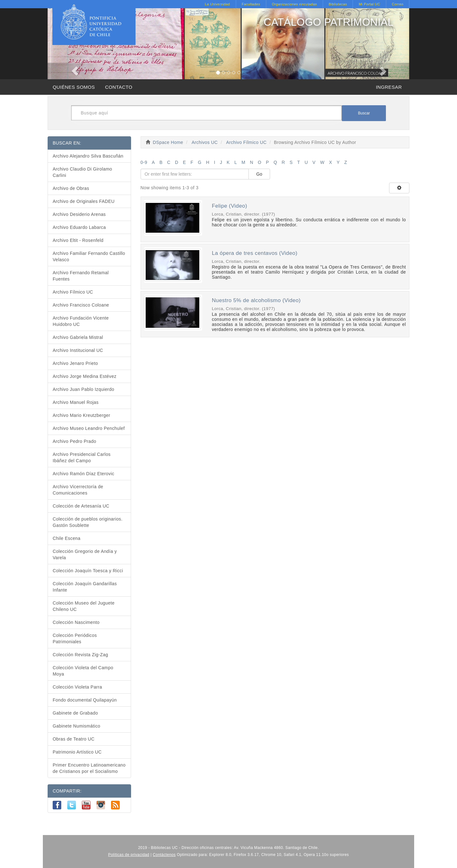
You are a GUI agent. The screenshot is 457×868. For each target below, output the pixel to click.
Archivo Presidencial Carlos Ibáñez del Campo (82, 457)
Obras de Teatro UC (74, 739)
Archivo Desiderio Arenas (79, 214)
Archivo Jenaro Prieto (75, 363)
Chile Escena (67, 538)
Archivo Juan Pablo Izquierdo (83, 389)
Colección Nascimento (76, 622)
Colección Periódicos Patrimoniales (75, 638)
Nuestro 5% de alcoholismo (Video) (256, 300)
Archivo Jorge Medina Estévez (85, 376)
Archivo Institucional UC (78, 350)
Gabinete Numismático (76, 726)
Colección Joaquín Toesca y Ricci (88, 571)
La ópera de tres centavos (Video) (255, 253)
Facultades (251, 4)
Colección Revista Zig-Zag (80, 655)
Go (259, 174)
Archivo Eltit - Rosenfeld (78, 240)
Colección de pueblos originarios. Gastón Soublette (88, 522)
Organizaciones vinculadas (295, 4)
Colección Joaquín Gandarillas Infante (85, 587)
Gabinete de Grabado (75, 713)
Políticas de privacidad (129, 855)
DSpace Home (168, 142)
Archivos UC (205, 142)
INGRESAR (389, 87)
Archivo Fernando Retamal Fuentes (81, 276)
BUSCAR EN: (67, 143)
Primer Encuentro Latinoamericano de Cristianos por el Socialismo (89, 768)
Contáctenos (164, 855)
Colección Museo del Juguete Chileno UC (84, 606)
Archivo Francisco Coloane (81, 305)
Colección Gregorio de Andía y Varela (85, 554)
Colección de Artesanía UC (81, 506)
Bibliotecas (338, 4)
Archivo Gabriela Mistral (78, 337)
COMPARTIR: (67, 791)
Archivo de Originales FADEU (84, 201)
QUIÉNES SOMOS (74, 87)
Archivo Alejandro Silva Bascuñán (88, 156)
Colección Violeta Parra (77, 687)
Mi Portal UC (369, 4)
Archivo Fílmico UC (246, 142)
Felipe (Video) (229, 206)
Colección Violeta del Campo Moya (83, 671)
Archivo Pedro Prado (74, 441)
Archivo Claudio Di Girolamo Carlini (82, 172)
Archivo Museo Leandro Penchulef (89, 428)
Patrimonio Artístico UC (77, 752)
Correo (398, 4)
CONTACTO (119, 87)
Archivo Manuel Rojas (76, 402)
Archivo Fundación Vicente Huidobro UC (81, 321)
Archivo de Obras (71, 188)
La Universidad (217, 4)
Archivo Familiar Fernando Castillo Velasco (89, 256)
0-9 (144, 162)
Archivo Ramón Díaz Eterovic (83, 474)
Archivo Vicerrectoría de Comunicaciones (78, 490)
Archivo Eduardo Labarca (79, 227)
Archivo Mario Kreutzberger (81, 415)
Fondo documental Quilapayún (85, 700)
